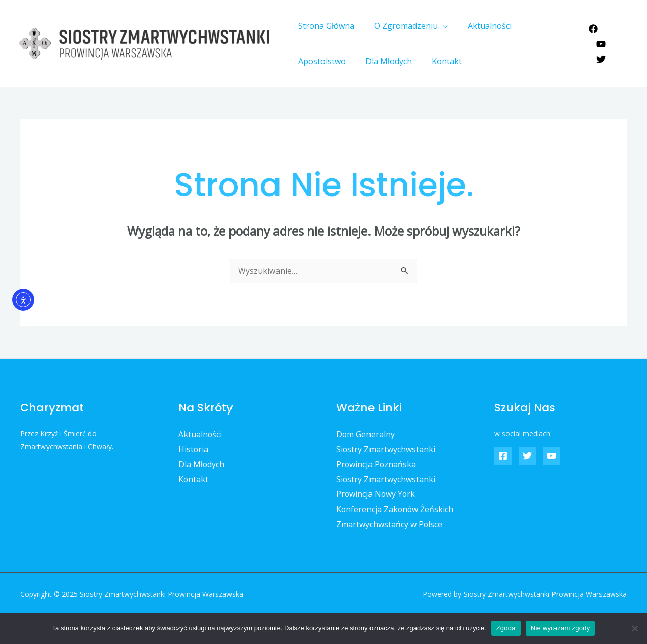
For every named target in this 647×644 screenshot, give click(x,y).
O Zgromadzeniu (401, 26)
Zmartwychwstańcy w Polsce (389, 524)
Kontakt (375, 61)
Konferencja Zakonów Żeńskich (396, 510)
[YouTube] (616, 36)
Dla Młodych (320, 61)
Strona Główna (325, 26)
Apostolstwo (543, 26)
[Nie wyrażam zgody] (634, 628)
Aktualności (481, 26)
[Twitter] (599, 52)
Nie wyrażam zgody (561, 628)
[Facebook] (592, 36)
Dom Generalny (366, 434)
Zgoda (506, 628)
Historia (194, 449)
